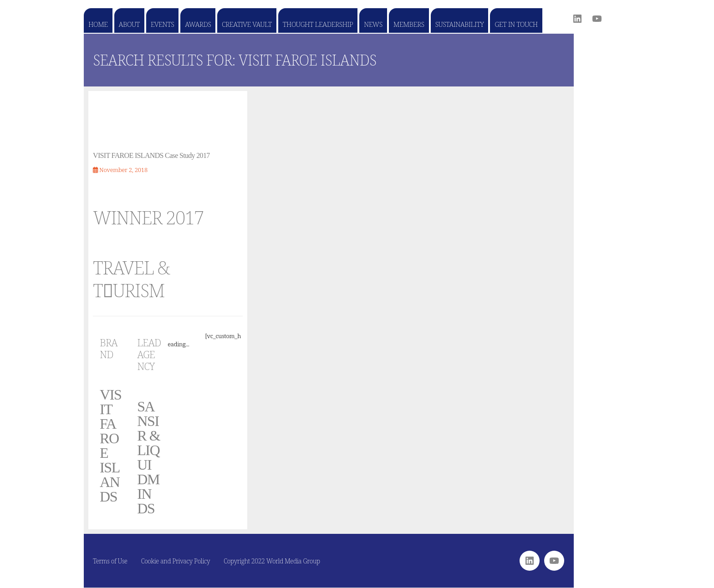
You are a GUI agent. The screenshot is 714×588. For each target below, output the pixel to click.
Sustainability (460, 24)
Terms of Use (110, 561)
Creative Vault (247, 24)
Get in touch (516, 24)
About (129, 24)
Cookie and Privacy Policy (176, 561)
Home (98, 24)
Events (162, 24)
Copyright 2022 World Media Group (272, 561)
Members (409, 24)
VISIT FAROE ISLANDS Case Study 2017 (151, 155)
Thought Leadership (318, 24)
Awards (198, 24)
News (373, 24)
